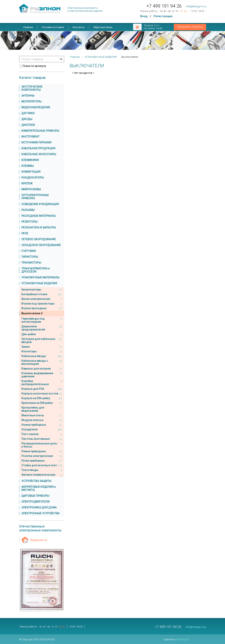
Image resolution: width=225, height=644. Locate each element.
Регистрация (163, 16)
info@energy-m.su (196, 6)
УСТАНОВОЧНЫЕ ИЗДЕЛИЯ (101, 57)
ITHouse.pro (182, 639)
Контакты (79, 27)
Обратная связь (103, 27)
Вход (144, 16)
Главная (28, 27)
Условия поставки (53, 27)
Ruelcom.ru (39, 540)
